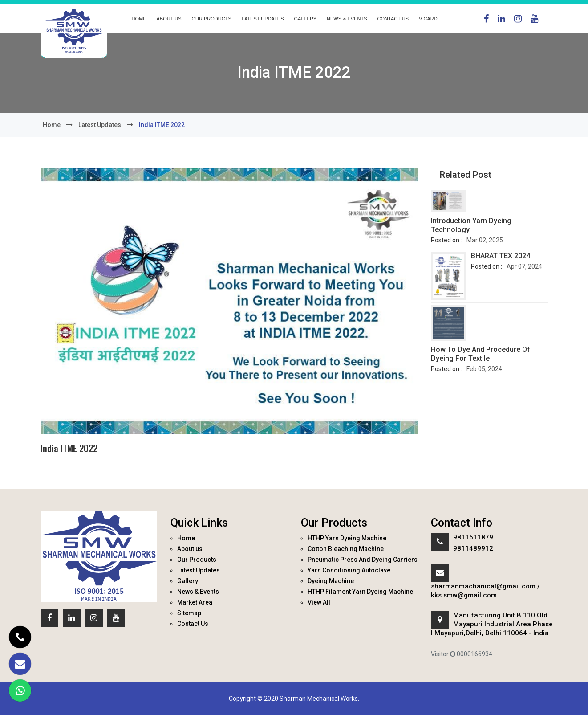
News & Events (347, 19)
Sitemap (189, 613)
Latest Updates (263, 19)
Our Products (212, 19)
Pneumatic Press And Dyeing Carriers (363, 560)
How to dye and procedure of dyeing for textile (481, 354)
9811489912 (473, 548)
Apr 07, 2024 (524, 266)
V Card (428, 19)
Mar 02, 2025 (485, 240)
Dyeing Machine (331, 581)
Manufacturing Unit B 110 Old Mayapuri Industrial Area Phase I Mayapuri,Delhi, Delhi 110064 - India (492, 624)
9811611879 (473, 537)
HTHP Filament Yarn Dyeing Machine (360, 592)
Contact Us (393, 19)
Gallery (306, 19)
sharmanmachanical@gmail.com (483, 586)
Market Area (195, 602)
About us (169, 19)
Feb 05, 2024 (484, 369)
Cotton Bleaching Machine (346, 549)
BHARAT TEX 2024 (501, 256)
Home (139, 19)
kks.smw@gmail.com (464, 595)
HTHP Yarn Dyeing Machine (347, 538)
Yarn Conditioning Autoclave (349, 570)
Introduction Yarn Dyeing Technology (471, 225)
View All (319, 602)
